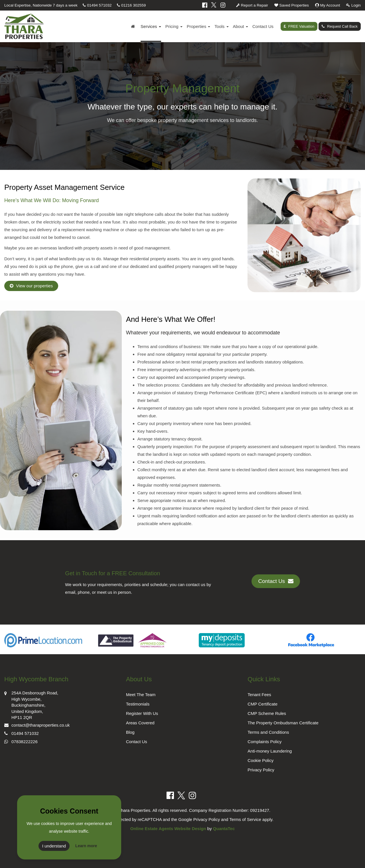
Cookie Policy (260, 760)
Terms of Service (245, 819)
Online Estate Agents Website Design (168, 829)
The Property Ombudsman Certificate (283, 723)
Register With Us (142, 713)
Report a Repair (252, 5)
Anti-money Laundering (270, 751)
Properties (199, 26)
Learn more (86, 846)
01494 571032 (97, 5)
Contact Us (263, 26)
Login (353, 5)
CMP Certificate (262, 704)
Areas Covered (140, 723)
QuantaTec (224, 829)
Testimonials (138, 704)
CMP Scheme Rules (267, 713)
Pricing (174, 26)
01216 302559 (131, 5)
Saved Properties (292, 5)
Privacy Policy (261, 770)
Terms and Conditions (268, 732)
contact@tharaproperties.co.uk (37, 724)
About (241, 26)
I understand (54, 846)
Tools (221, 26)
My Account (328, 5)
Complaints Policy (264, 742)
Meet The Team (141, 695)
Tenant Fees (259, 695)
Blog (130, 732)
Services (151, 26)
